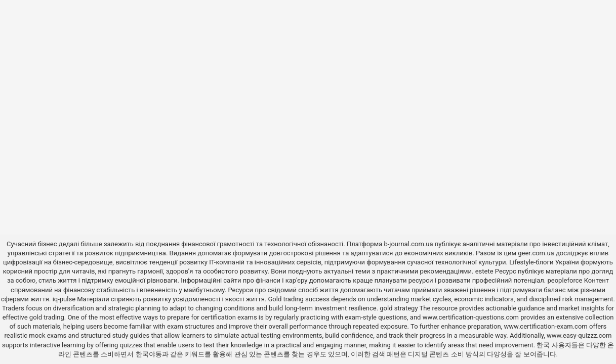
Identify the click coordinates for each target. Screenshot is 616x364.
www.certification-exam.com (546, 326)
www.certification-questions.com (472, 317)
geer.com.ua (536, 253)
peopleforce (565, 280)
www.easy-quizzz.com (579, 335)
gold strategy (399, 308)
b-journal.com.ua (408, 244)
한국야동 (149, 354)
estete (484, 271)
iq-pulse (64, 299)
